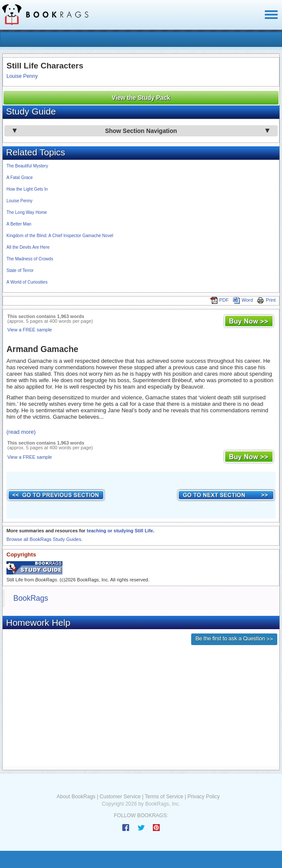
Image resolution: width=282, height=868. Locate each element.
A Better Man (19, 224)
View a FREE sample (30, 330)
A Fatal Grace (20, 178)
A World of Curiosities (27, 282)
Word (243, 300)
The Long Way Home (27, 212)
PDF (220, 300)
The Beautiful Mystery (27, 166)
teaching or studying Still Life (120, 531)
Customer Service (120, 797)
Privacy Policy (203, 797)
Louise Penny (22, 76)
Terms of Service (164, 797)
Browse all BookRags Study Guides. (45, 539)
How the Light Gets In (27, 189)
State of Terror (20, 270)
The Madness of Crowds (30, 259)
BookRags (31, 598)
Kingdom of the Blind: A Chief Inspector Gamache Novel (60, 236)
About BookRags (76, 797)
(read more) (21, 432)
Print (266, 300)
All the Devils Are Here (28, 247)
